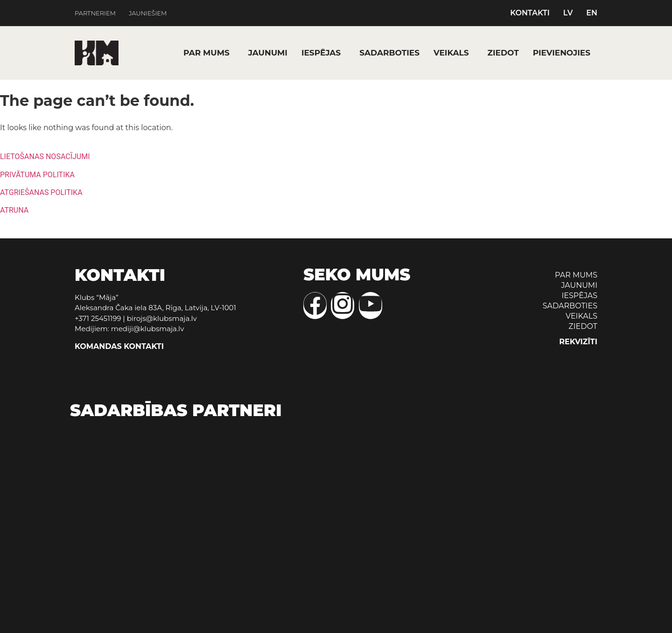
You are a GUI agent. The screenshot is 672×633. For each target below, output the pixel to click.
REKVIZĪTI (578, 342)
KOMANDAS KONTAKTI (119, 346)
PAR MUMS (206, 53)
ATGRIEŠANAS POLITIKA (41, 192)
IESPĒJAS (321, 53)
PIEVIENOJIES (562, 53)
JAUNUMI (268, 53)
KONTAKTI (530, 13)
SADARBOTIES (389, 53)
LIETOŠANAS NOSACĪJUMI (45, 157)
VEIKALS (451, 53)
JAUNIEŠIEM (148, 13)
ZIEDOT (503, 53)
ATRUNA (14, 210)
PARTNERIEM (95, 13)
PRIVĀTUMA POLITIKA (37, 175)
